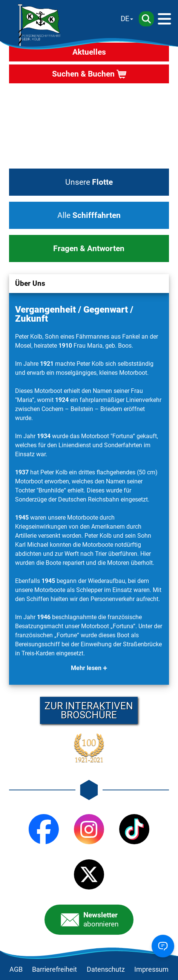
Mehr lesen (86, 668)
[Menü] (164, 19)
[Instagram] (89, 829)
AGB (16, 969)
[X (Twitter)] (89, 874)
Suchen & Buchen (83, 74)
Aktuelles (89, 52)
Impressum (151, 969)
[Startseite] (39, 25)
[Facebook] (44, 829)
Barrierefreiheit (54, 969)
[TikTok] (134, 829)
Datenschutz (106, 969)
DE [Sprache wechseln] (125, 19)
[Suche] (146, 19)
